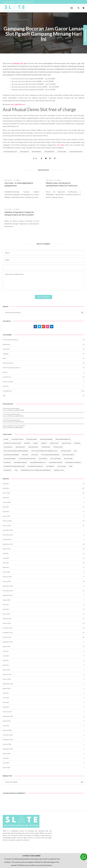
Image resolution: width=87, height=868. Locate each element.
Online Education (8, 340)
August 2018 (7, 700)
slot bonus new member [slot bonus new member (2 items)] (11, 433)
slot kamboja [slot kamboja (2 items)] (43, 437)
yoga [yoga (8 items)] (16, 448)
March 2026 (6, 472)
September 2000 (8, 728)
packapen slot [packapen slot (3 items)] (46, 425)
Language (6, 330)
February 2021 (7, 653)
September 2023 (8, 523)
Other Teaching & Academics (12, 344)
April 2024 (6, 490)
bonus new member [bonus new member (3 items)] (46, 417)
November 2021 (8, 611)
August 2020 (7, 667)
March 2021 (6, 649)
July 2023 (6, 532)
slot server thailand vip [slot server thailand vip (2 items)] (35, 444)
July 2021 (6, 630)
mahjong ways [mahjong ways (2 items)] (20, 425)
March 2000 (6, 746)
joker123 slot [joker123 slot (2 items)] (54, 421)
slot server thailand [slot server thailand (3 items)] (56, 441)
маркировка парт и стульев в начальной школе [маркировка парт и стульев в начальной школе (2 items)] (36, 448)
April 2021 (6, 644)
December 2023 (8, 509)
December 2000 (8, 714)
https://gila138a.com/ (18, 106)
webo (18, 183)
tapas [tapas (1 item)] (71, 444)
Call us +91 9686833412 (9, 2)
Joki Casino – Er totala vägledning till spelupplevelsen (13, 187)
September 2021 (8, 621)
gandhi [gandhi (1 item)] (35, 421)
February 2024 (7, 500)
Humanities (6, 326)
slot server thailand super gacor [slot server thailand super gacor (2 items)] (14, 444)
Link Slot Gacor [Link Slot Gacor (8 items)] (66, 421)
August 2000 (7, 732)
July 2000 (6, 737)
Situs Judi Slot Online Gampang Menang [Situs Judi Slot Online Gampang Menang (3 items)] (16, 429)
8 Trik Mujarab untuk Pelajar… (12, 386)
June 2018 (6, 704)
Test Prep (6, 363)
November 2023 (8, 514)
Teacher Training (8, 358)
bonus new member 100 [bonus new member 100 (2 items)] (63, 417)
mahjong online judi (10, 153)
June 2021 (6, 635)
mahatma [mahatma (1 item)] (77, 421)
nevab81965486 (19, 388)
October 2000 (7, 723)
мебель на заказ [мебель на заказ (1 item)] (59, 448)
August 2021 (7, 625)
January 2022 (7, 602)
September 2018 (8, 695)
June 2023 (6, 537)
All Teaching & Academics (10, 317)
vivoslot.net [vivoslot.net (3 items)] (7, 448)
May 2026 (6, 462)
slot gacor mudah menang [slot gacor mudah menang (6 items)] (27, 437)
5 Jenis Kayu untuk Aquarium (11, 392)
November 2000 (8, 718)
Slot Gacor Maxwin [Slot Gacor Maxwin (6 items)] (10, 437)
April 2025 (6, 476)
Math (4, 335)
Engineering (6, 321)
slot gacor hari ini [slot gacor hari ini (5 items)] (68, 433)
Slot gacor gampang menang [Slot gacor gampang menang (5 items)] (50, 433)
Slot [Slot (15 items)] (75, 429)
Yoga (4, 372)
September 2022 (8, 574)
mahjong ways (36, 153)
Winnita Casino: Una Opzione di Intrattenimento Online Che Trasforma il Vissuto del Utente (43, 187)
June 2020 (6, 677)
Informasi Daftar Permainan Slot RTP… (14, 403)
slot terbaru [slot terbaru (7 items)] (50, 444)
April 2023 (6, 546)
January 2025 (7, 481)
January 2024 (7, 504)
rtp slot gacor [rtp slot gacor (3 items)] (58, 425)
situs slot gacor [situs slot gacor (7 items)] (66, 429)
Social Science (7, 354)
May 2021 (6, 639)
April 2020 (6, 686)
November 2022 (8, 570)
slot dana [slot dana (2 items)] (25, 433)
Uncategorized (7, 368)
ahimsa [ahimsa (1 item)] (6, 417)
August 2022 (7, 579)
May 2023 (6, 542)
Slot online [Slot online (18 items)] (7, 441)
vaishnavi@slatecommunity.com (26, 2)
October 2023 (7, 518)
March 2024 (6, 495)
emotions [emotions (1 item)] (27, 421)
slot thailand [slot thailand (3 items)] (62, 444)
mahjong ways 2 (49, 153)
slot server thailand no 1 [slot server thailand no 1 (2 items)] (73, 441)
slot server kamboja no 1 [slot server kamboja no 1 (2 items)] (38, 441)
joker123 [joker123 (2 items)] (44, 421)
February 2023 (7, 556)
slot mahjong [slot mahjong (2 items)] (68, 437)
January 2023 (7, 560)
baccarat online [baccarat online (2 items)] (32, 417)
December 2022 (8, 565)
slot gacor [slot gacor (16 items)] (35, 433)
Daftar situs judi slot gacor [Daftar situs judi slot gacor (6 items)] (12, 421)
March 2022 (6, 593)
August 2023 (7, 528)
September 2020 (8, 663)
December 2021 (8, 607)
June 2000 (6, 742)
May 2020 (6, 681)
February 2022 (7, 597)
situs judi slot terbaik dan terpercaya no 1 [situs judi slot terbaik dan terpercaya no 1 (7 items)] (45, 429)
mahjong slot (18, 64)
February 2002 (7, 709)
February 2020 (7, 691)
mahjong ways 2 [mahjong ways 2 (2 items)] (33, 425)
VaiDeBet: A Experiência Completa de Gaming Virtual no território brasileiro (71, 187)
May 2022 (6, 583)
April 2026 (6, 467)
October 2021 (7, 616)
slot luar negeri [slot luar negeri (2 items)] (56, 437)
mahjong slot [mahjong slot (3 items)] (8, 425)
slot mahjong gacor (76, 153)
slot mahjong (62, 153)
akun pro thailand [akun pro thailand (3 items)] (17, 417)
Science (5, 349)
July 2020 (6, 672)
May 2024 (6, 486)
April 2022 (6, 588)
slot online (61, 146)
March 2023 (6, 551)
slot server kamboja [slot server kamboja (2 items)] (20, 441)
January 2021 (7, 658)
